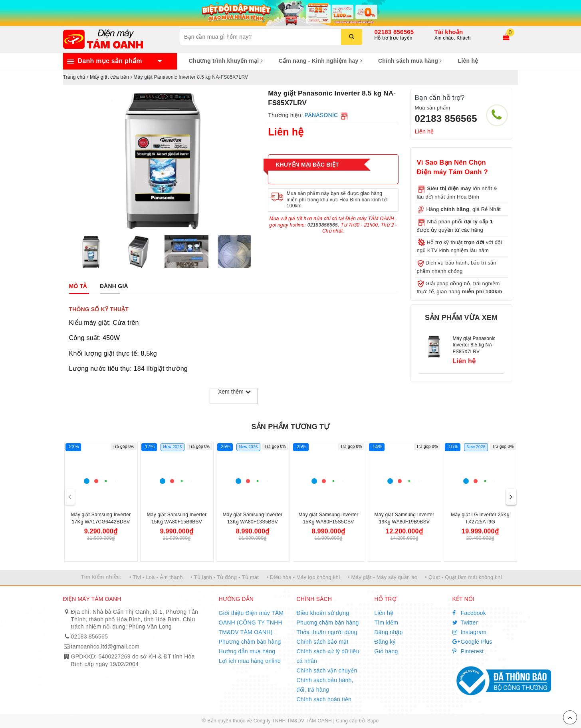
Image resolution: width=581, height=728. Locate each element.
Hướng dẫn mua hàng (247, 651)
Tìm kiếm (387, 623)
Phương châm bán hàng (250, 642)
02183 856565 (394, 32)
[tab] (78, 286)
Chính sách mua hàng (410, 61)
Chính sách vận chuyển (327, 670)
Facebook (469, 613)
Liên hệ (468, 61)
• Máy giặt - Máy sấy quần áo (383, 577)
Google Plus (472, 642)
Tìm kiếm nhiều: (101, 577)
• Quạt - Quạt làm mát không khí (463, 577)
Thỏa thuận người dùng (327, 632)
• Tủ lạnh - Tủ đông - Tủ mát (225, 577)
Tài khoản (449, 32)
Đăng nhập (389, 632)
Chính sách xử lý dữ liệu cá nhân (328, 656)
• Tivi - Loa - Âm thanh (156, 577)
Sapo (373, 721)
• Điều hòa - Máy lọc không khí (303, 577)
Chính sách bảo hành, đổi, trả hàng (325, 685)
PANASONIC (321, 115)
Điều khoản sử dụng (323, 613)
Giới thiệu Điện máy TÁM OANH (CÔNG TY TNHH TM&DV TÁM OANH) (251, 623)
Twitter (465, 623)
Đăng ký (385, 642)
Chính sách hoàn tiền (324, 699)
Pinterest (468, 651)
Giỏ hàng (386, 651)
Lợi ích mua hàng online (250, 661)
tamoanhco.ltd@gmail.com (105, 646)
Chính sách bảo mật (323, 642)
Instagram (470, 632)
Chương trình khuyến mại (226, 61)
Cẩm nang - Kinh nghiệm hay (320, 61)
